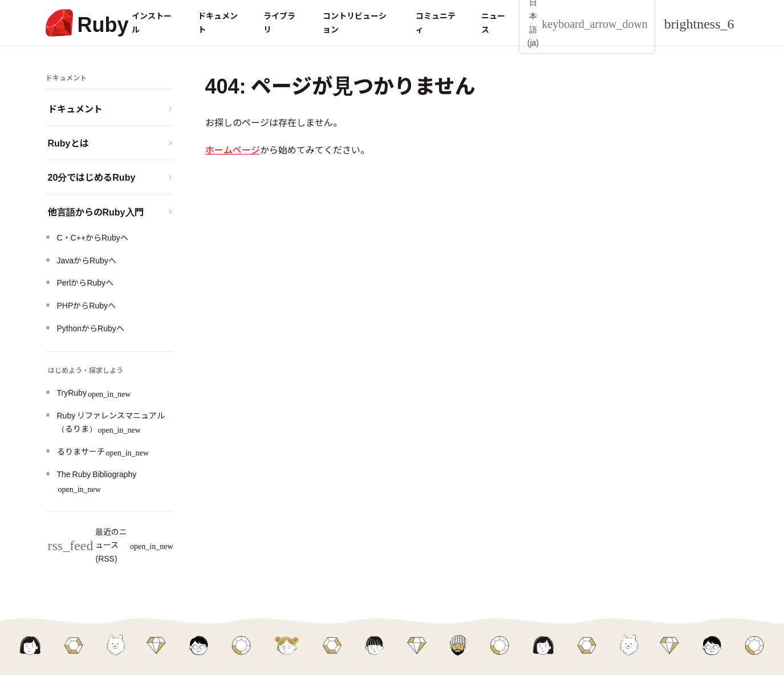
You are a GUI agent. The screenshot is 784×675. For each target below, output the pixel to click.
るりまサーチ (103, 451)
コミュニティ (436, 22)
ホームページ (233, 149)
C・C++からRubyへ (93, 237)
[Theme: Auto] (699, 23)
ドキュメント (218, 22)
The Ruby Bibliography (97, 480)
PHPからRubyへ (86, 305)
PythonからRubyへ (91, 328)
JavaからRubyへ (87, 260)
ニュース (493, 22)
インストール (152, 22)
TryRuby (94, 392)
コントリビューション (355, 22)
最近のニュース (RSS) (111, 545)
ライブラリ (279, 22)
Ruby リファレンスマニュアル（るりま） (111, 422)
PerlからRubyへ (86, 282)
